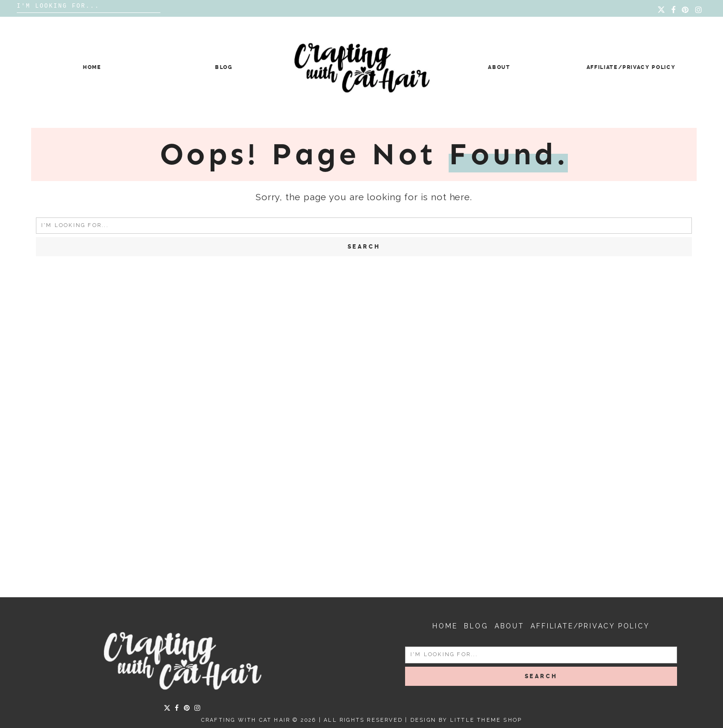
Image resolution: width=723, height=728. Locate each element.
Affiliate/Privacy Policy (631, 67)
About (499, 67)
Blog (224, 67)
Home (92, 67)
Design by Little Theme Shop (466, 720)
